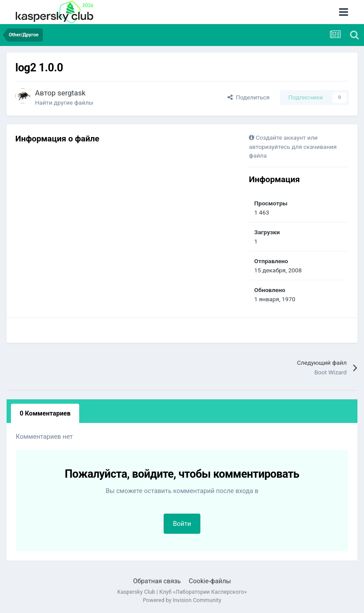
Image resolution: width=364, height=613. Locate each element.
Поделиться (248, 97)
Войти (182, 524)
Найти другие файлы (64, 102)
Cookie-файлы (210, 581)
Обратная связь (157, 581)
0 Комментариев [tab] (45, 413)
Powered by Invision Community (182, 600)
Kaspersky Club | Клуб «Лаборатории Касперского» (182, 592)
